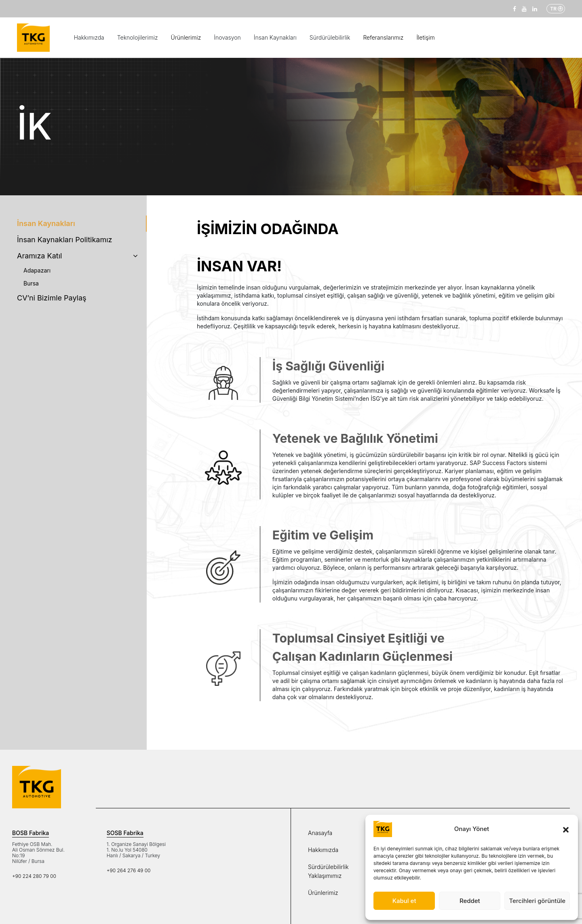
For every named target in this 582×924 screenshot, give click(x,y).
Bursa (31, 283)
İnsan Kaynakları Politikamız (65, 240)
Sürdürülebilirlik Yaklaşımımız (328, 871)
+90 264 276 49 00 (129, 870)
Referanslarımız (383, 37)
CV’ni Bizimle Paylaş (52, 298)
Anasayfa (320, 833)
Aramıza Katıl (77, 256)
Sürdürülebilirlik (330, 37)
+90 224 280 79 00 (34, 876)
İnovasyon (227, 37)
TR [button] (553, 9)
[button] (566, 829)
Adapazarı (37, 270)
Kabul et (404, 901)
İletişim (425, 37)
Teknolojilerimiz (138, 37)
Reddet (470, 901)
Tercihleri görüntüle (537, 901)
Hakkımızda (89, 37)
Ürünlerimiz (186, 37)
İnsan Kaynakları (275, 37)
